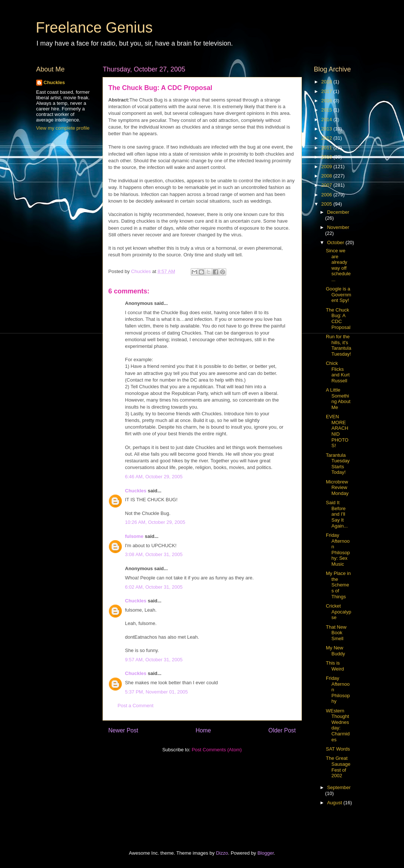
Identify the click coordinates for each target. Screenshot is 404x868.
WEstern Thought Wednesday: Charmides (338, 725)
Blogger (266, 853)
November (338, 227)
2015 (328, 110)
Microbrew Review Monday (337, 488)
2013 (328, 129)
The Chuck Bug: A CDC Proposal (338, 319)
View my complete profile (63, 128)
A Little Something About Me (338, 399)
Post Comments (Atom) (217, 750)
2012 (328, 138)
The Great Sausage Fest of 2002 (338, 767)
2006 (328, 195)
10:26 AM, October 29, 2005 (155, 522)
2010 (328, 157)
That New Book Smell (336, 633)
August (335, 803)
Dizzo (222, 853)
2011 (328, 148)
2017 (328, 91)
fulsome (134, 536)
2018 (328, 82)
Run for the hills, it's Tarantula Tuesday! (338, 345)
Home (203, 730)
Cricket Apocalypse (338, 612)
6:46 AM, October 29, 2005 (154, 477)
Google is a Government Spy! (338, 295)
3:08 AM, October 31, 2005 (154, 554)
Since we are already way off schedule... (338, 265)
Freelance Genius (94, 27)
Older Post (282, 730)
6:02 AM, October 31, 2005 (154, 587)
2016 (328, 101)
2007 (328, 185)
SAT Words (338, 749)
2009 (328, 167)
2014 (328, 119)
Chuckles (136, 491)
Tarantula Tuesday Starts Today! (338, 464)
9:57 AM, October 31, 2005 (154, 660)
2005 (328, 204)
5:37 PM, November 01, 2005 (157, 692)
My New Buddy (335, 651)
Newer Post (123, 730)
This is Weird (335, 666)
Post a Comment (136, 706)
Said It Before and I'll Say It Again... (337, 514)
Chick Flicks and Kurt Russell (338, 372)
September (339, 787)
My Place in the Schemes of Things (338, 585)
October (336, 242)
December (338, 212)
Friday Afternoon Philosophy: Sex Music (338, 550)
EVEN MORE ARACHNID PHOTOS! (337, 431)
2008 (328, 176)
